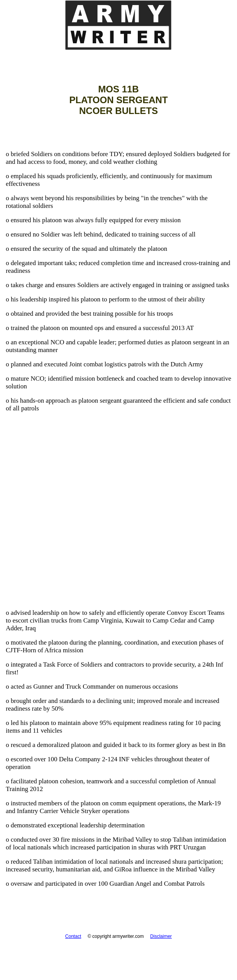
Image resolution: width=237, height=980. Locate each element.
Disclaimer (161, 936)
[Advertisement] (118, 534)
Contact (73, 936)
